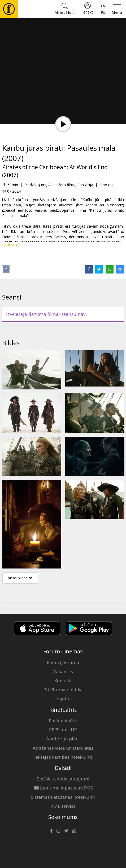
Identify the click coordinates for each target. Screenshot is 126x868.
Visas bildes (20, 578)
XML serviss (63, 806)
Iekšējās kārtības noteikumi (63, 757)
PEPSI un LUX (63, 730)
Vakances (63, 672)
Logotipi (63, 699)
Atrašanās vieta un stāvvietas (63, 748)
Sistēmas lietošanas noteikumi (63, 797)
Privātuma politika (63, 690)
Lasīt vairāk (12, 245)
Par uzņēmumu (63, 662)
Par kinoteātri (63, 721)
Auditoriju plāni (63, 739)
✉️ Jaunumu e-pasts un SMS (63, 788)
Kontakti (63, 681)
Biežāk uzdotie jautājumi (63, 779)
